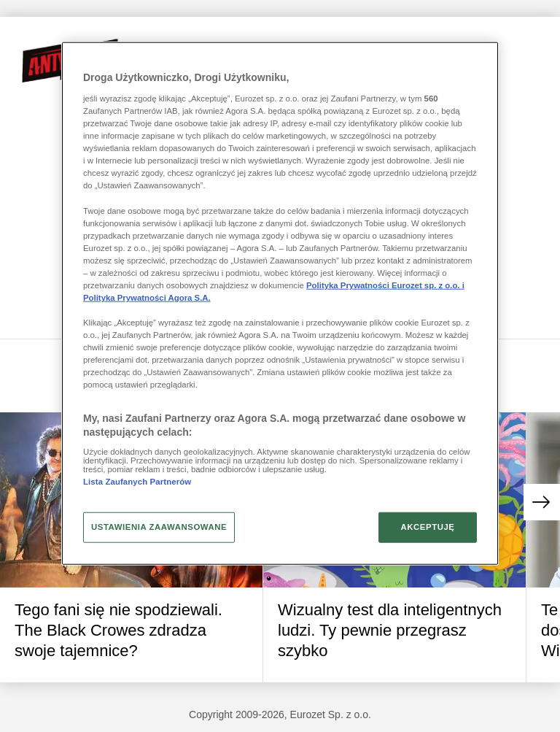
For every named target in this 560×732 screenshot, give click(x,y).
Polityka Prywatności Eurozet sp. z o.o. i (385, 285)
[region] (280, 304)
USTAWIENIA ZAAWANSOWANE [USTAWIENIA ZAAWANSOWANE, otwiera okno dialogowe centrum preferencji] (159, 527)
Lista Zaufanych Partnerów (137, 481)
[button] (542, 502)
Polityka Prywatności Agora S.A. (147, 298)
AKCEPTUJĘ (427, 527)
